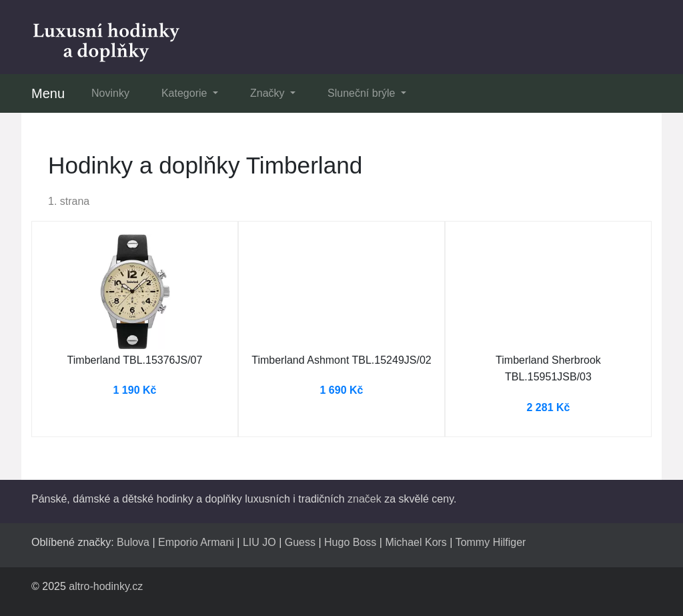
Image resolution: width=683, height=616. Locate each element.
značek (365, 499)
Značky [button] (269, 93)
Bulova (133, 542)
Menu (48, 93)
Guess (300, 542)
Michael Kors (416, 542)
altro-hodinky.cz (106, 586)
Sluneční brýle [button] (363, 93)
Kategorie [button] (186, 93)
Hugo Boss (350, 542)
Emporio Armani (196, 542)
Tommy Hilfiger (491, 542)
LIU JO (259, 542)
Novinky (110, 93)
